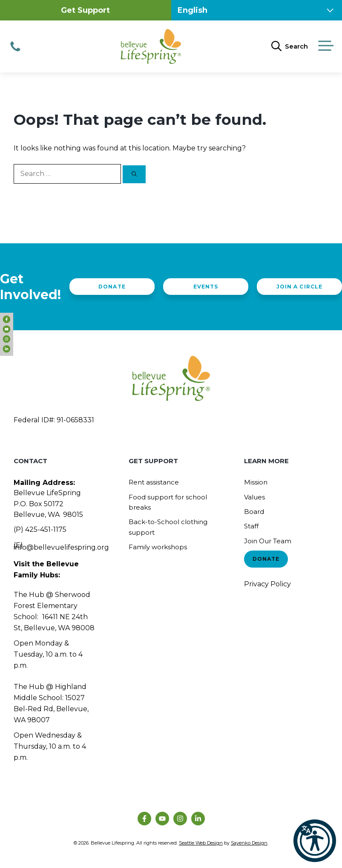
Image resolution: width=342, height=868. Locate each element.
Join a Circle (299, 287)
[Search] (134, 174)
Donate (112, 287)
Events (206, 287)
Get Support (85, 10)
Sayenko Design (249, 843)
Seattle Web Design (201, 843)
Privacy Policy (267, 584)
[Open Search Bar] (290, 46)
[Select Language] (257, 10)
